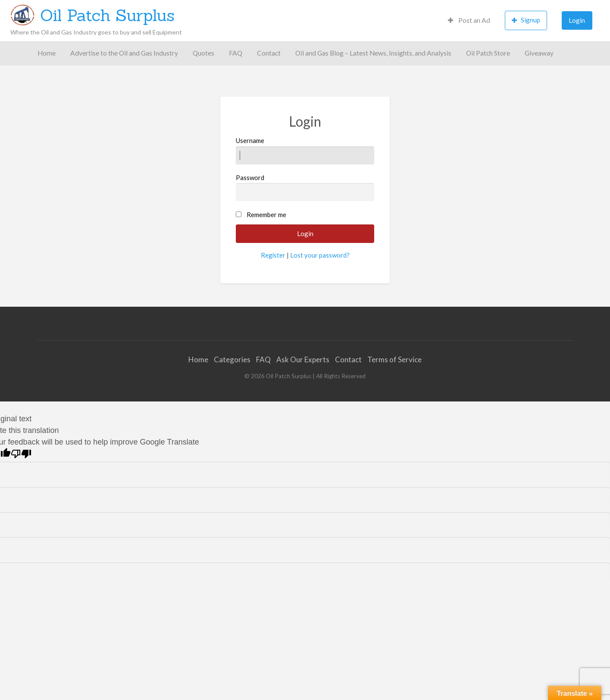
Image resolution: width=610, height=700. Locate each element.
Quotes (203, 53)
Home (47, 53)
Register (273, 255)
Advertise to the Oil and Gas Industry (124, 53)
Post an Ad (469, 20)
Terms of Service (394, 359)
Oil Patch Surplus (107, 15)
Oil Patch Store (488, 53)
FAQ (236, 53)
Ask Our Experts (303, 359)
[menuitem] (469, 20)
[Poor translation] (21, 454)
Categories (232, 359)
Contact (269, 53)
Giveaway (539, 53)
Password (305, 187)
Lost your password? (320, 255)
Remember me (266, 215)
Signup (526, 20)
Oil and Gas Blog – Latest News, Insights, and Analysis (373, 53)
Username (305, 150)
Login (577, 20)
